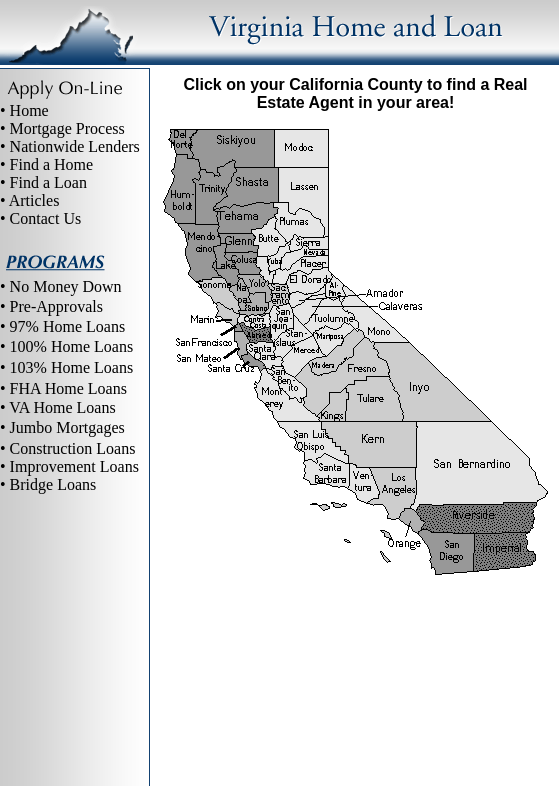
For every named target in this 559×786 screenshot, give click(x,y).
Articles (34, 200)
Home (29, 110)
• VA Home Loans (58, 407)
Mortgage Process (67, 128)
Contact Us (46, 218)
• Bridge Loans (48, 484)
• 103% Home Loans (66, 367)
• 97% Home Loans (62, 326)
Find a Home (52, 164)
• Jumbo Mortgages (62, 427)
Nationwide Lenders (75, 146)
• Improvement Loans (69, 466)
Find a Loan (48, 182)
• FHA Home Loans (63, 388)
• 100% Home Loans (66, 346)
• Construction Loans (67, 448)
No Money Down (66, 286)
